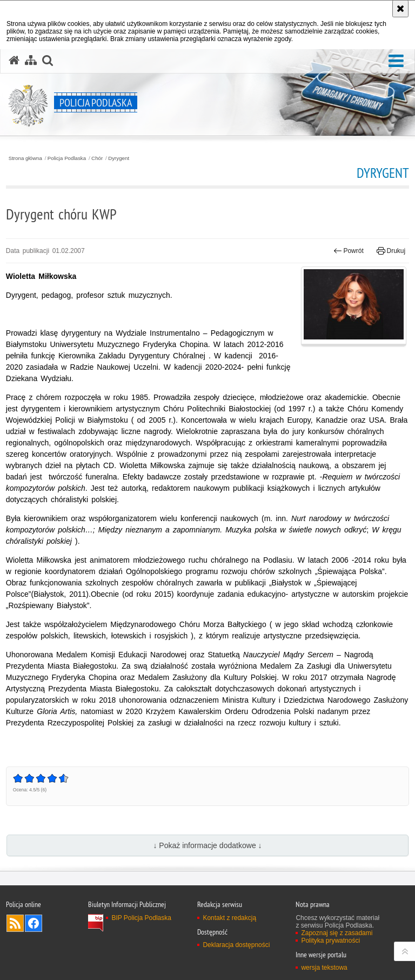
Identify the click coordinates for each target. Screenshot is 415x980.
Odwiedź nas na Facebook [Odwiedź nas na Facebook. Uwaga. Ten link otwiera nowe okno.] (34, 923)
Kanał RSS (15, 923)
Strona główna (25, 158)
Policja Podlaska (67, 158)
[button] (396, 61)
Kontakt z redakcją (229, 918)
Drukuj (391, 251)
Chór (97, 158)
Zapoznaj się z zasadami (337, 933)
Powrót (349, 251)
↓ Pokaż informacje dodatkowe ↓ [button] (207, 845)
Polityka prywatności (330, 941)
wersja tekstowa (324, 968)
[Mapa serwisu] (31, 61)
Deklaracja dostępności (236, 945)
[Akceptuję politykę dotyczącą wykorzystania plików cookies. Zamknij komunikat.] (400, 9)
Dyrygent (119, 158)
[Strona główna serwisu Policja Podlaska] (14, 61)
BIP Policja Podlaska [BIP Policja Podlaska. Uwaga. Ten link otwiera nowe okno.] (141, 918)
